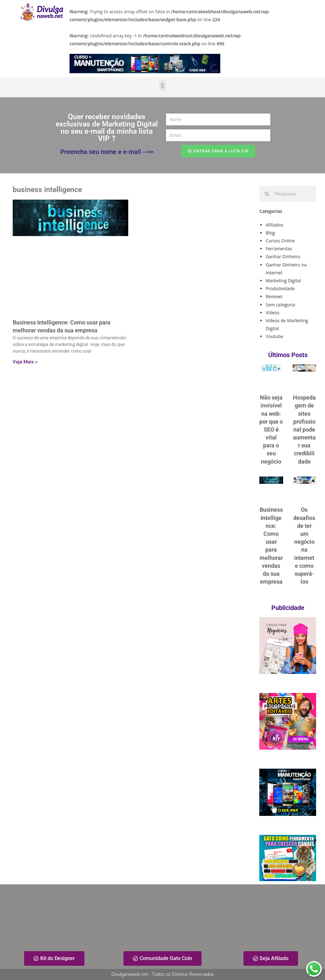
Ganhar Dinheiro (283, 256)
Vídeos (272, 313)
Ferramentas (279, 249)
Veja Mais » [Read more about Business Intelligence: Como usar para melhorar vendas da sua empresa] (25, 362)
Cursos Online (280, 241)
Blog (270, 233)
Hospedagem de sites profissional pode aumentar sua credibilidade (304, 429)
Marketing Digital (283, 281)
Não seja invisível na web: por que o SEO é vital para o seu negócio (271, 429)
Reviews (274, 296)
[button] (162, 86)
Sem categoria (280, 305)
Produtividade (280, 288)
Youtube (274, 336)
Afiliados (275, 225)
